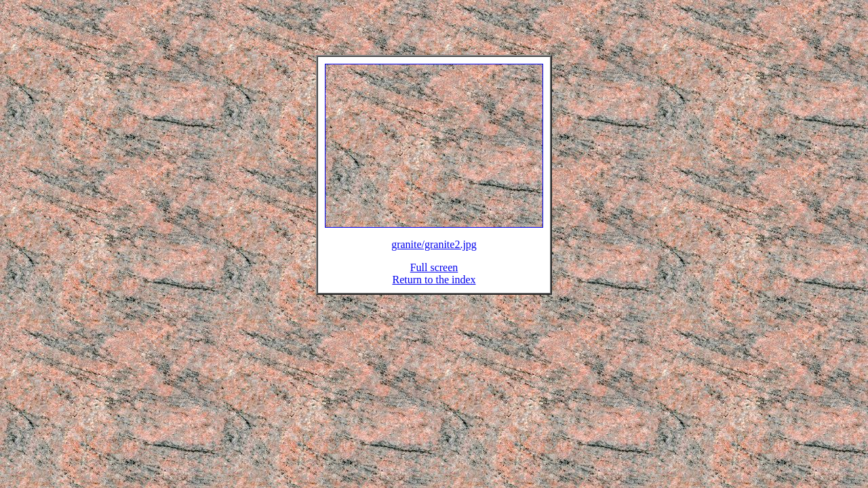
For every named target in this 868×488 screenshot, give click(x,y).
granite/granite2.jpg (434, 252)
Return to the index (434, 288)
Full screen (434, 276)
